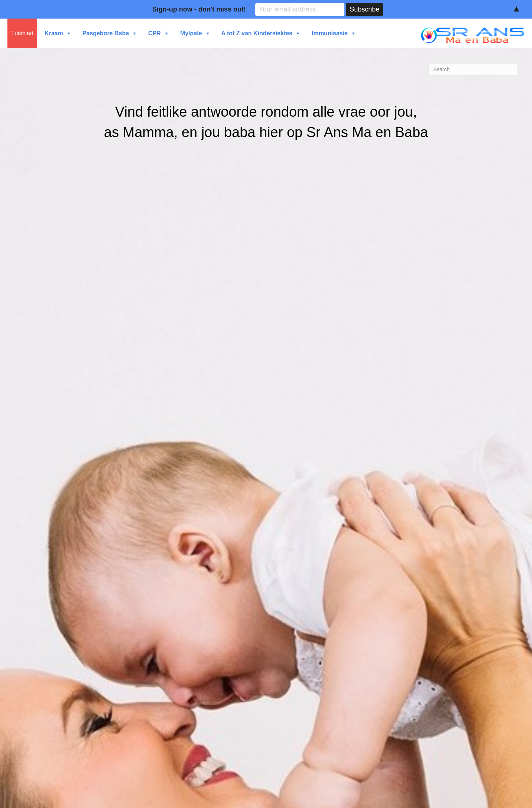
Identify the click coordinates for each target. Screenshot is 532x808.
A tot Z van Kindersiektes (257, 33)
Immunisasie (330, 33)
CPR (155, 33)
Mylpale (191, 33)
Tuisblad (22, 33)
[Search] (473, 69)
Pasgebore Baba (106, 33)
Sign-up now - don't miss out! (199, 9)
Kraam (54, 33)
